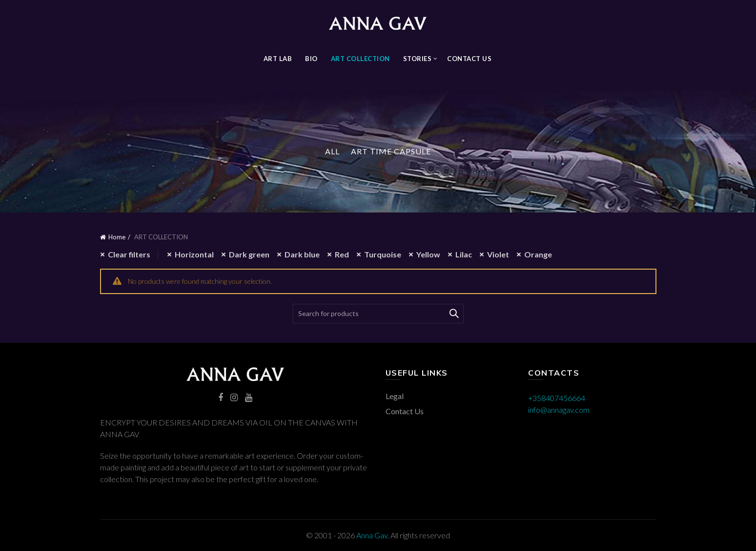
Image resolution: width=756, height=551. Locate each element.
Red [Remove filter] (342, 254)
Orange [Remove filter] (538, 254)
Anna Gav (372, 535)
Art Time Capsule (391, 151)
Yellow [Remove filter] (428, 254)
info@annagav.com (559, 410)
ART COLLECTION (360, 59)
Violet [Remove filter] (498, 254)
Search (454, 314)
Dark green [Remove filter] (249, 254)
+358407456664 (557, 398)
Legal (395, 396)
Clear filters (129, 254)
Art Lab (278, 59)
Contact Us (469, 59)
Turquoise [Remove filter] (383, 254)
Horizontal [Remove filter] (194, 254)
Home (117, 237)
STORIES (418, 59)
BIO (311, 59)
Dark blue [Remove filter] (302, 254)
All (332, 151)
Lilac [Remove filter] (464, 254)
